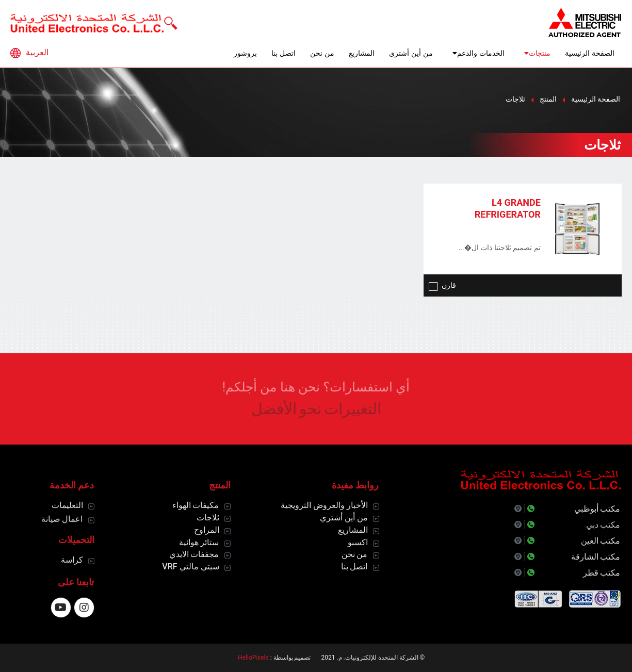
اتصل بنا (283, 53)
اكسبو (358, 542)
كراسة (72, 560)
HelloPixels (253, 658)
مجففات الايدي (194, 554)
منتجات (535, 53)
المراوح (207, 530)
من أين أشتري (411, 53)
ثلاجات (208, 518)
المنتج (548, 99)
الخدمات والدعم (476, 53)
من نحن (322, 53)
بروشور (245, 53)
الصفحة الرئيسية (590, 53)
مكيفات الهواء (196, 505)
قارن (442, 285)
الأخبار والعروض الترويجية (324, 505)
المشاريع (362, 53)
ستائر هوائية (199, 542)
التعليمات (67, 505)
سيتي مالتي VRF (190, 567)
